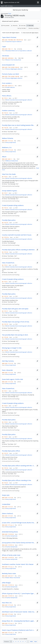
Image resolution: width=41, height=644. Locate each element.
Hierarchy (14, 25)
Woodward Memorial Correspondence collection (19, 51)
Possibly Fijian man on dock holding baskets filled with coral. (19, 125)
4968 (31, 642)
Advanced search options (10, 21)
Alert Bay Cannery (8, 361)
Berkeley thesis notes (9, 574)
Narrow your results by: (20, 10)
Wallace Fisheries (8, 138)
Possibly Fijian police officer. (11, 451)
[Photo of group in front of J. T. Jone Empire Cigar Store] (19, 594)
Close (10, 14)
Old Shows (6, 56)
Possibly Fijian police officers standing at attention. (18, 250)
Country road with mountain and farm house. (17, 235)
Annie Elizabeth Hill (8, 65)
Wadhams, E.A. (7, 148)
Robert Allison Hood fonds (13, 578)
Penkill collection (10, 87)
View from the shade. (9, 174)
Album (4, 157)
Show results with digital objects (30, 33)
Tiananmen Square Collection (14, 42)
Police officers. (7, 96)
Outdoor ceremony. (8, 111)
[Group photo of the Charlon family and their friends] (19, 543)
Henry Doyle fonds (11, 142)
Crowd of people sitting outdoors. (13, 205)
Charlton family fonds (12, 536)
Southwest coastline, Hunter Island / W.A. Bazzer (18, 564)
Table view (30, 25)
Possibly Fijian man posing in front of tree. (16, 322)
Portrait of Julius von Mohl (10, 74)
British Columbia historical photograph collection (19, 100)
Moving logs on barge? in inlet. (12, 348)
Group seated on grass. (10, 191)
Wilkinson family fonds (12, 161)
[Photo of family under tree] (11, 555)
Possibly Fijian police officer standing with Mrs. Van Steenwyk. (19, 466)
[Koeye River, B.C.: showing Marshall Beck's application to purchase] (19, 621)
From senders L (7, 83)
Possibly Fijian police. (9, 220)
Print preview (5, 25)
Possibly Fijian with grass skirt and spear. (15, 309)
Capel (4, 47)
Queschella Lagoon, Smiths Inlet (12, 379)
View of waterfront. (8, 263)
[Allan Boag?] (6, 583)
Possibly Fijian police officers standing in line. (17, 480)
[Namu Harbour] (7, 513)
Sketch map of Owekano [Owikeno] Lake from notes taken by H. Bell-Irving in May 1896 (19, 630)
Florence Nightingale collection (14, 69)
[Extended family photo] (10, 532)
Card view (22, 25)
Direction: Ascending (34, 28)
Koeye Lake (6, 495)
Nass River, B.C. (7, 603)
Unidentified (6, 504)
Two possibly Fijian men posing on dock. (15, 335)
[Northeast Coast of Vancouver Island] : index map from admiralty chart (19, 612)
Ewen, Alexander (7, 370)
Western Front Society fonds (13, 60)
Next (36, 642)
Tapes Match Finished (9, 37)
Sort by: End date (22, 28)
